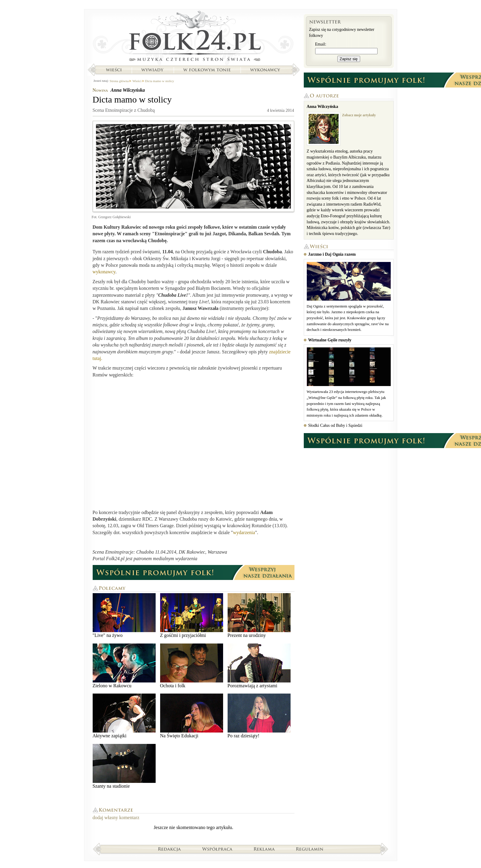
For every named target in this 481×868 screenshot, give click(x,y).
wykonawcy (104, 272)
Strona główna (194, 37)
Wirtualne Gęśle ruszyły (330, 340)
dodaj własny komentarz (116, 817)
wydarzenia (244, 532)
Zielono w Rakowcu (124, 666)
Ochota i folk (192, 666)
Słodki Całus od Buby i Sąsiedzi (335, 425)
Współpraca (217, 849)
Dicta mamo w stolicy (160, 81)
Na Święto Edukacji (192, 716)
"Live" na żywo (124, 615)
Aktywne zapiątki (124, 716)
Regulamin (310, 849)
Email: (321, 44)
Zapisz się (349, 59)
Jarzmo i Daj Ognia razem (332, 254)
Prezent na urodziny (259, 615)
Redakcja (170, 849)
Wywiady (152, 70)
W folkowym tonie (207, 70)
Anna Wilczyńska (128, 90)
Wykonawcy (266, 70)
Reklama (264, 849)
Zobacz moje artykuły (359, 115)
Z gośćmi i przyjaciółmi (192, 615)
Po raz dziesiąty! (259, 716)
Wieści (114, 70)
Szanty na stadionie (124, 766)
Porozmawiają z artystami (259, 666)
